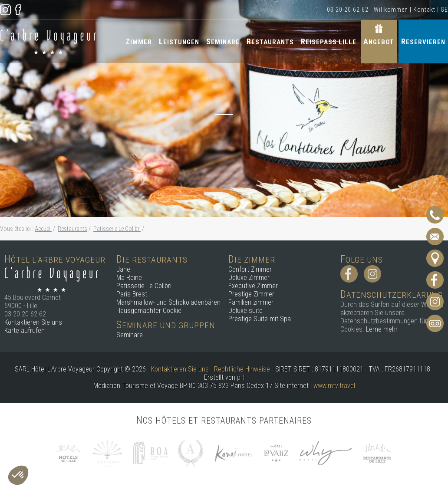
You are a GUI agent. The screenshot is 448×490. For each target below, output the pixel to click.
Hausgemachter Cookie (149, 311)
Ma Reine (129, 278)
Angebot (379, 41)
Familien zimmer (251, 302)
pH (241, 377)
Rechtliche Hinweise (242, 369)
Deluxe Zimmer (249, 278)
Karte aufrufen (25, 331)
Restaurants (270, 41)
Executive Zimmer (253, 286)
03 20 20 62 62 (348, 10)
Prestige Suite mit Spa (260, 319)
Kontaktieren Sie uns (33, 322)
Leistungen (179, 41)
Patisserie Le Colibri (144, 286)
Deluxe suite (245, 311)
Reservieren (423, 41)
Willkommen (391, 10)
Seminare (223, 41)
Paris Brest (132, 294)
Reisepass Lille (329, 41)
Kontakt (424, 10)
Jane (123, 269)
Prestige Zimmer (251, 294)
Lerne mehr (382, 329)
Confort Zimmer (250, 269)
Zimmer (139, 41)
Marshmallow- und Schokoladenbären (168, 302)
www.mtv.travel (334, 386)
